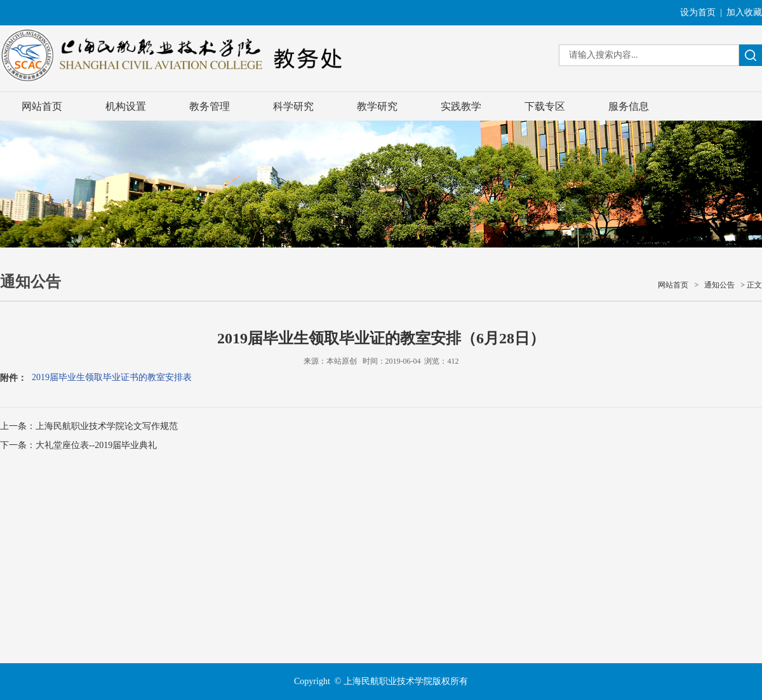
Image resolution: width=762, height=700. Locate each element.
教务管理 (210, 106)
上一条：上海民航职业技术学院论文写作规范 (89, 426)
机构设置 (126, 106)
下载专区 (545, 106)
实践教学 (461, 106)
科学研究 (293, 106)
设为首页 (698, 12)
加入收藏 (744, 12)
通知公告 (719, 285)
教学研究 (377, 106)
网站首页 (42, 106)
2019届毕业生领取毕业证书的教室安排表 (112, 377)
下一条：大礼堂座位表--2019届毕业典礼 (78, 445)
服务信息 (629, 106)
